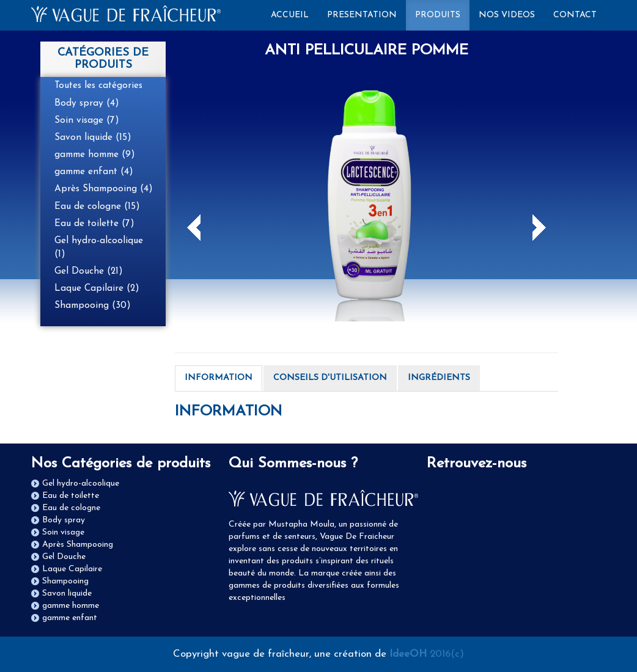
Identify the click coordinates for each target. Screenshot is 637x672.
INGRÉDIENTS (439, 378)
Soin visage (63, 532)
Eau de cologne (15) (97, 206)
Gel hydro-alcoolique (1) (99, 247)
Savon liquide (67, 593)
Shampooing (65, 581)
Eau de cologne (71, 508)
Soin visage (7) (87, 120)
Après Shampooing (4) (104, 189)
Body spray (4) (87, 103)
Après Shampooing (78, 545)
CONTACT (575, 15)
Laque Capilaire (72, 569)
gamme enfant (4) (94, 172)
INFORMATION (219, 378)
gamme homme (71, 606)
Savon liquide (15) (93, 137)
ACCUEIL (294, 14)
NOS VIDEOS (507, 15)
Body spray (64, 520)
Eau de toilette (71, 496)
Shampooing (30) (93, 305)
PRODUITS (438, 15)
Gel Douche (64, 557)
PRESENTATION (362, 15)
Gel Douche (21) (89, 271)
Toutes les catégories (98, 86)
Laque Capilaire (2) (97, 288)
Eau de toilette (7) (94, 224)
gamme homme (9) (95, 155)
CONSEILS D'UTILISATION (330, 378)
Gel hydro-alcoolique (81, 484)
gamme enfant (70, 618)
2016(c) (427, 654)
